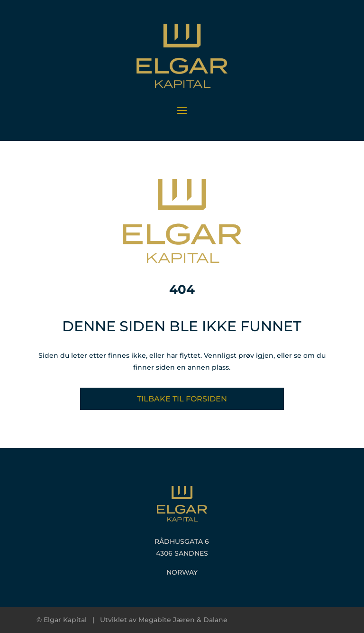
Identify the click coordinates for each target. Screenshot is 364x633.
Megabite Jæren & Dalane (183, 620)
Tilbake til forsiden (182, 399)
